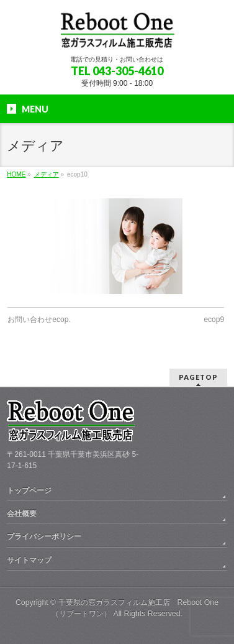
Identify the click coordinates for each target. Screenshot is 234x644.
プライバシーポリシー (44, 536)
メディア (47, 174)
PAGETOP (198, 377)
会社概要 (22, 513)
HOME (16, 174)
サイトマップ (29, 560)
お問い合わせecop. (39, 320)
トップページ (29, 490)
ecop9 (214, 320)
